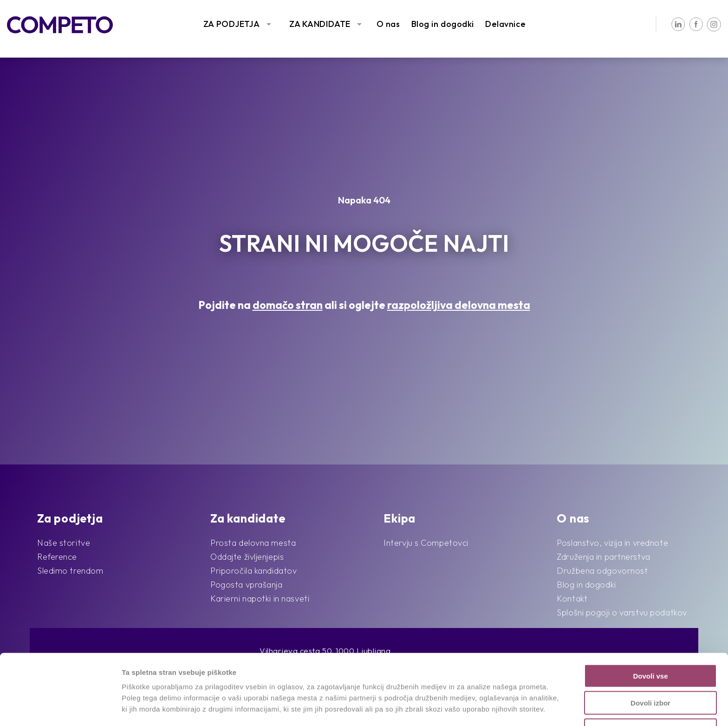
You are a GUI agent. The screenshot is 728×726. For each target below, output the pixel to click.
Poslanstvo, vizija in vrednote (612, 543)
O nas (388, 24)
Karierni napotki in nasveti (260, 598)
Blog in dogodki (443, 24)
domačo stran (288, 305)
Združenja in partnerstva (603, 557)
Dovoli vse (650, 635)
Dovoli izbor (650, 663)
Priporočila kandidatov (253, 571)
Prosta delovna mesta (253, 543)
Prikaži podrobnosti (482, 708)
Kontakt (572, 598)
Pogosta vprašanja (247, 585)
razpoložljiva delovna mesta (459, 305)
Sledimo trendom (70, 571)
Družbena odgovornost (602, 571)
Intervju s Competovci (426, 543)
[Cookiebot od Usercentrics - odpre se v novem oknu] (60, 708)
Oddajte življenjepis (247, 557)
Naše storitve (64, 543)
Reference (57, 557)
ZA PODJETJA (231, 24)
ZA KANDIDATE (320, 24)
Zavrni (650, 690)
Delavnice (505, 24)
